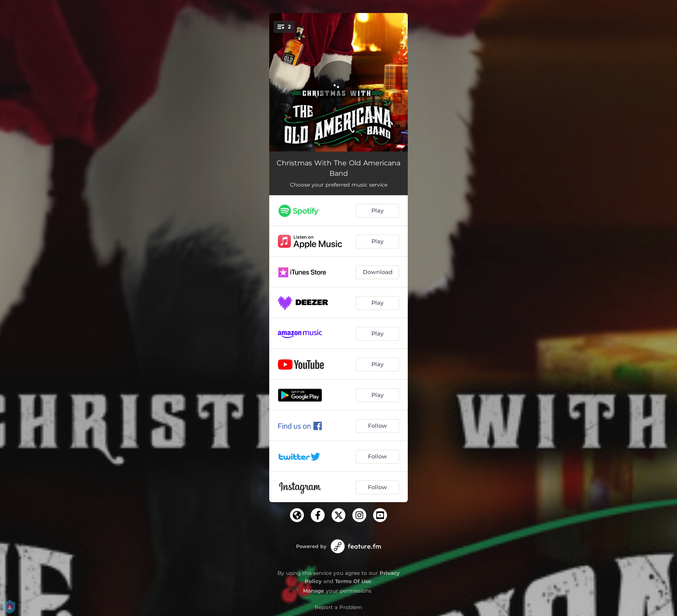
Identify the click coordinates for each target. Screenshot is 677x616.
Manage (314, 591)
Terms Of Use (353, 581)
